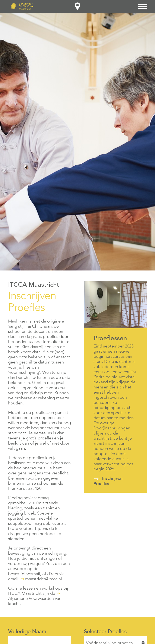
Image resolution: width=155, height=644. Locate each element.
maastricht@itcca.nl (44, 579)
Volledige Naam (27, 632)
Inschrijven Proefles (108, 481)
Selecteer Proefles (105, 632)
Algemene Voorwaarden (31, 598)
